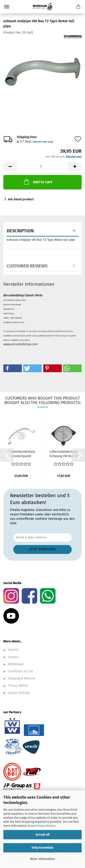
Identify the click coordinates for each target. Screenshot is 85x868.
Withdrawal (16, 664)
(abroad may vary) (43, 142)
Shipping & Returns (21, 678)
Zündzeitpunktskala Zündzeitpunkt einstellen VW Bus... (21, 454)
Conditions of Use (20, 671)
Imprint (13, 650)
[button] (10, 167)
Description (20, 231)
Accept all (43, 835)
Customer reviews (27, 266)
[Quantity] (42, 167)
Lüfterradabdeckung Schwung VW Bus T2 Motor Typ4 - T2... (64, 454)
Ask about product (21, 199)
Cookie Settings (19, 693)
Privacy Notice (46, 826)
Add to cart (38, 182)
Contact (13, 657)
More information (42, 859)
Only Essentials (42, 848)
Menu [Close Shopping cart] (7, 7)
